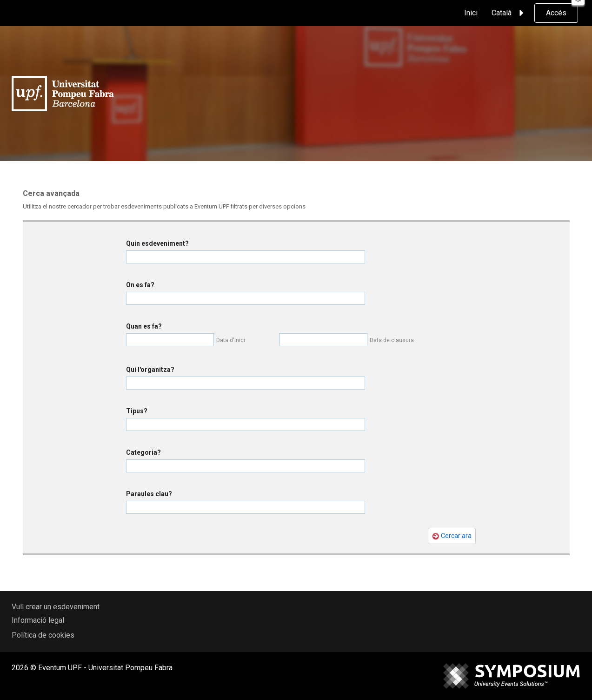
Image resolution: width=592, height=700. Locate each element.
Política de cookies (43, 635)
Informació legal (38, 620)
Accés (556, 13)
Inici (471, 13)
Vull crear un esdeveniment (56, 607)
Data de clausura (392, 340)
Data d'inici (231, 340)
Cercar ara (452, 536)
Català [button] (509, 13)
